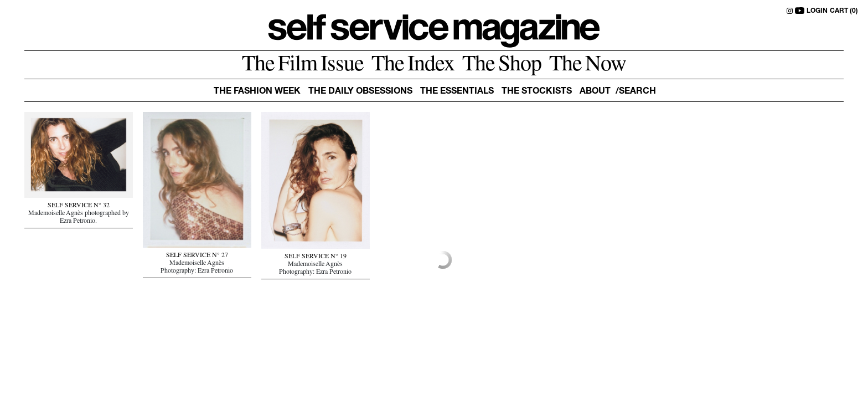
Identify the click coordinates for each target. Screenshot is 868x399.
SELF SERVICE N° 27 (197, 256)
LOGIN (817, 11)
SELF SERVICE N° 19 (316, 257)
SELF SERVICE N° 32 (79, 206)
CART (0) (844, 11)
